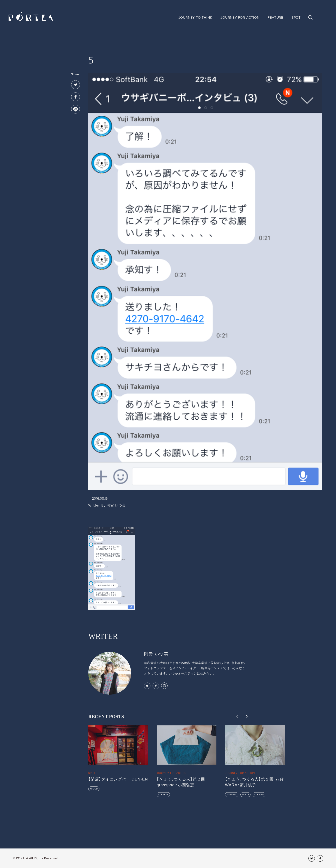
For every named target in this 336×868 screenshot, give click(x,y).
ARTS (246, 795)
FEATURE (275, 18)
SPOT (296, 18)
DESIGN (260, 795)
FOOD (95, 789)
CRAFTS (164, 795)
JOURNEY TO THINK (195, 18)
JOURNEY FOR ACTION (240, 18)
